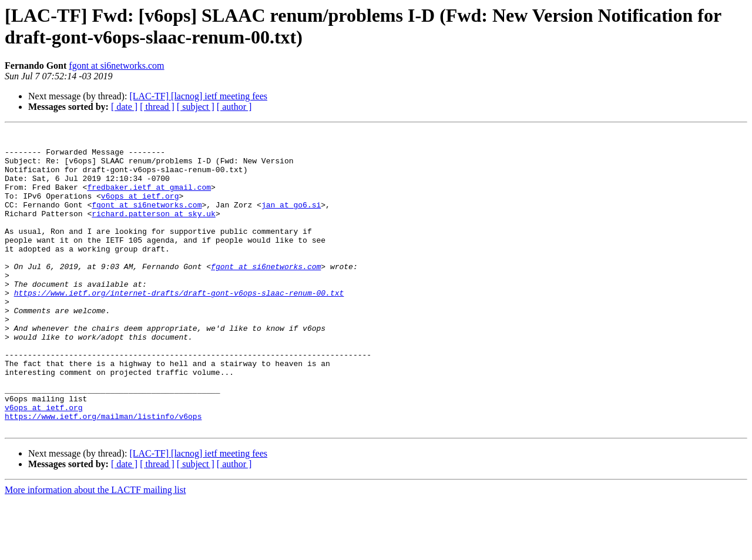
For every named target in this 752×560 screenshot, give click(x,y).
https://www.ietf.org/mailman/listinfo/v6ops (103, 474)
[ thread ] (157, 107)
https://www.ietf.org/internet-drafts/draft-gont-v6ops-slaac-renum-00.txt (179, 326)
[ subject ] (196, 107)
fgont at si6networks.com (116, 66)
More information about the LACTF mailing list (95, 550)
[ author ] (234, 107)
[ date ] (124, 107)
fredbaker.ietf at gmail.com (149, 199)
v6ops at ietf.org (140, 210)
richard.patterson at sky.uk (154, 231)
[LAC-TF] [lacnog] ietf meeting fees (198, 96)
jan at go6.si (291, 220)
